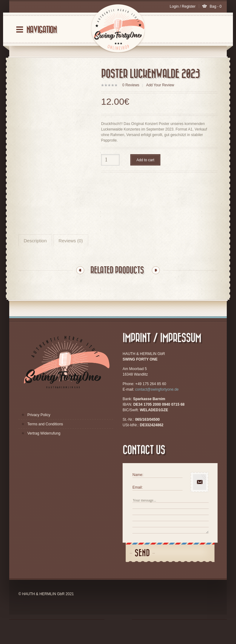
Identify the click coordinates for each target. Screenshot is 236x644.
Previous (80, 289)
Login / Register (183, 6)
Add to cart (145, 160)
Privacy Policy (39, 434)
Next (156, 289)
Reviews (131, 85)
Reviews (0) (71, 259)
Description (35, 259)
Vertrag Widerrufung (44, 452)
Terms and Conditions (45, 443)
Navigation (41, 30)
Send (142, 572)
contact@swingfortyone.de (157, 408)
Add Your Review (160, 85)
